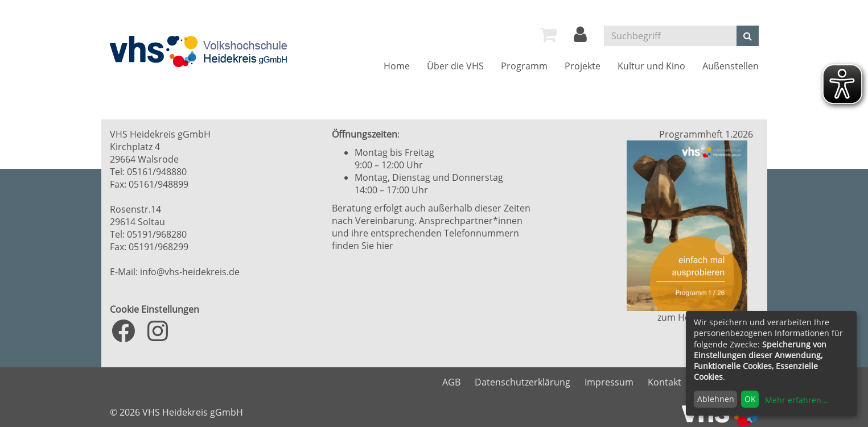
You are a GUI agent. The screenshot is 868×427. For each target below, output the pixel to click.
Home (397, 66)
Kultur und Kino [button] (651, 66)
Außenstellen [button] (731, 66)
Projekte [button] (583, 66)
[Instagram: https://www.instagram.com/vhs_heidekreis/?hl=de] (158, 331)
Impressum (609, 382)
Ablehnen (716, 399)
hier (385, 246)
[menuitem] (548, 35)
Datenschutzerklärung (523, 382)
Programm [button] (524, 66)
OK (750, 399)
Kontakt (665, 382)
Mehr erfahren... (797, 400)
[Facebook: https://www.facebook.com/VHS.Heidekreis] (124, 331)
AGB (451, 382)
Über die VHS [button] (455, 66)
